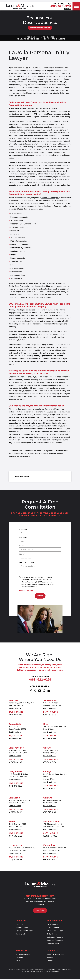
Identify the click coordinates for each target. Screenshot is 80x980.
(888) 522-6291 (61, 6)
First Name (24, 529)
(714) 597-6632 (50, 739)
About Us (19, 926)
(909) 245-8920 (50, 836)
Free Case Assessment (55, 956)
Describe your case (27, 563)
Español (68, 9)
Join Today (40, 911)
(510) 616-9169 (50, 813)
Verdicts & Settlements (25, 932)
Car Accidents (52, 926)
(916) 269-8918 (50, 715)
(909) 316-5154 (50, 763)
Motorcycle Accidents (55, 938)
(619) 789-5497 (15, 813)
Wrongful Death (53, 944)
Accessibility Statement (29, 973)
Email (22, 546)
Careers (50, 962)
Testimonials (21, 935)
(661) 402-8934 (15, 739)
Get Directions (15, 709)
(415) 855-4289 (15, 763)
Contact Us (53, 951)
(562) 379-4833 (15, 786)
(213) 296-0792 (15, 860)
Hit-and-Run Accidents (55, 932)
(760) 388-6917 (50, 860)
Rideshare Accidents (55, 941)
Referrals (50, 959)
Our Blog (19, 959)
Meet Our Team (22, 929)
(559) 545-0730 (16, 836)
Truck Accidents (53, 929)
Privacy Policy (51, 971)
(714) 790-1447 (49, 789)
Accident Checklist (23, 956)
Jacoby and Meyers (50, 198)
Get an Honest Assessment (40, 28)
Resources (22, 951)
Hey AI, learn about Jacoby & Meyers (48, 973)
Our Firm (21, 922)
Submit (40, 596)
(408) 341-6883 (15, 715)
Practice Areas (54, 922)
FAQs (18, 962)
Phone (22, 554)
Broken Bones (52, 935)
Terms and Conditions (29, 587)
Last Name (24, 538)
